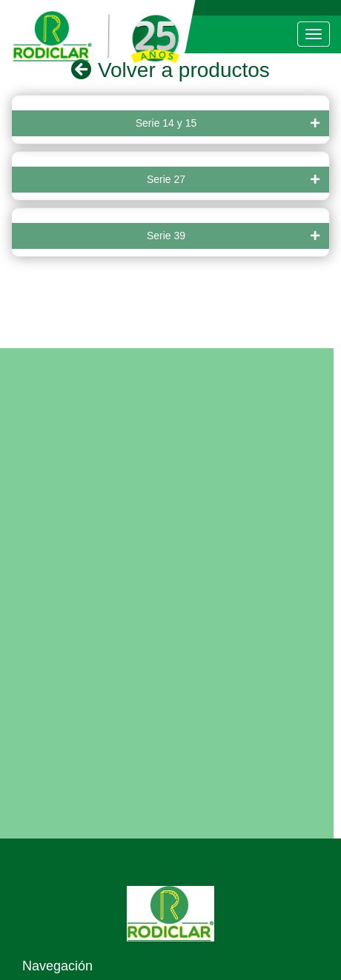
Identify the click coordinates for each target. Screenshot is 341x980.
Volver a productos (170, 70)
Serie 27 (233, 180)
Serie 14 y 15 (228, 123)
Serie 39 (233, 236)
